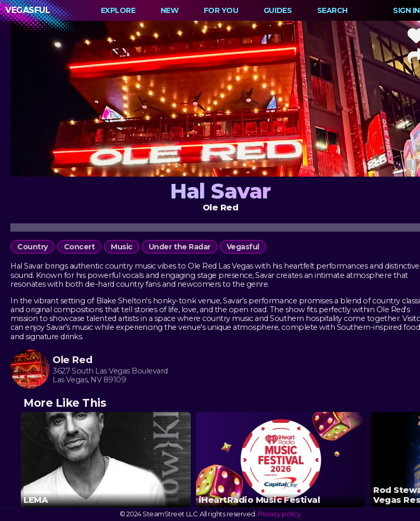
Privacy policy (279, 514)
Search (332, 10)
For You (221, 10)
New (170, 10)
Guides (278, 10)
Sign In (406, 10)
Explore (118, 10)
